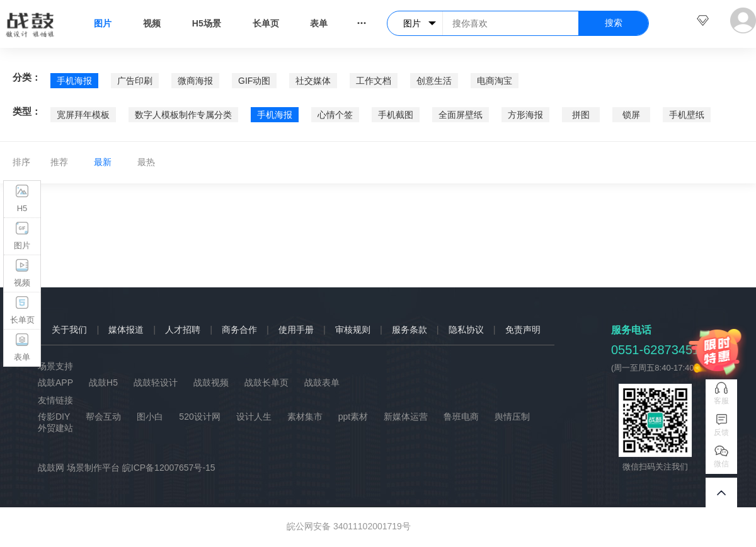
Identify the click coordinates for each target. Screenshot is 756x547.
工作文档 (374, 81)
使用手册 (296, 330)
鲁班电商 (461, 417)
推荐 (59, 162)
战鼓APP (55, 383)
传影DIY (54, 417)
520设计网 (199, 417)
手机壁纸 (687, 115)
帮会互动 (103, 417)
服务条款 (409, 330)
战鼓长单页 (266, 383)
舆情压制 (512, 417)
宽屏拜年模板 (83, 115)
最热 (146, 162)
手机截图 (396, 115)
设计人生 (254, 417)
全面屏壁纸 (461, 115)
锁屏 (631, 115)
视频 (152, 23)
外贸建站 (55, 428)
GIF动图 (254, 81)
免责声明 (523, 330)
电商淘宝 (495, 81)
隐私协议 (466, 330)
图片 (103, 23)
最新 (103, 162)
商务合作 (239, 330)
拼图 (581, 115)
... (361, 20)
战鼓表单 (322, 383)
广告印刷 (135, 81)
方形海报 (525, 115)
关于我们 (69, 330)
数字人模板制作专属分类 (183, 115)
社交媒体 (313, 81)
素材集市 (305, 417)
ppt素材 (353, 417)
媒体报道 (126, 330)
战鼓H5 (103, 383)
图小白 (150, 417)
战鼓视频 (211, 383)
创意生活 (434, 81)
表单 (319, 23)
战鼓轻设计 (156, 383)
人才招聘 (183, 330)
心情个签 (335, 115)
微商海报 (195, 81)
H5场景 (207, 23)
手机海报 (74, 81)
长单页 (266, 23)
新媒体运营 (406, 417)
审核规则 (353, 330)
